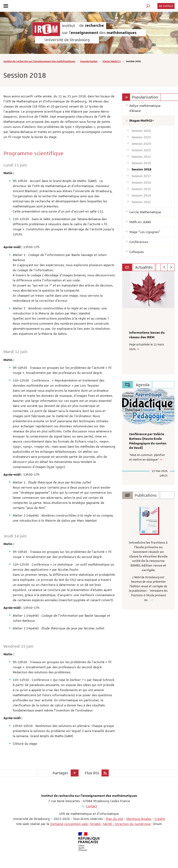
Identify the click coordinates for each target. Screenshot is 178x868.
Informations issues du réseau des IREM (147, 335)
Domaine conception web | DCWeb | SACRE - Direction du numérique (100, 824)
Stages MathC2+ (112, 61)
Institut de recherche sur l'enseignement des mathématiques (39, 61)
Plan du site (114, 819)
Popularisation (89, 61)
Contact (166, 6)
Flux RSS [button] (92, 773)
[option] (148, 323)
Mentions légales (139, 819)
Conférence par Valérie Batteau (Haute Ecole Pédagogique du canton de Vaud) (148, 441)
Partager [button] (60, 773)
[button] (148, 6)
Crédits (160, 819)
